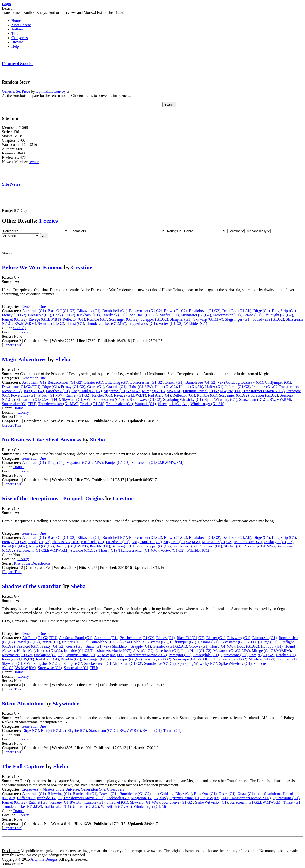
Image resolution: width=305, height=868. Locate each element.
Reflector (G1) (74, 319)
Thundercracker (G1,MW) (106, 324)
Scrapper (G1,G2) (154, 319)
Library (23, 332)
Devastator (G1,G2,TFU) (21, 387)
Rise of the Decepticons (32, 563)
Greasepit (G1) (40, 315)
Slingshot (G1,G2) (47, 663)
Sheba (63, 359)
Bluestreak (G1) (265, 638)
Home (16, 21)
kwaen (34, 162)
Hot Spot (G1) (272, 646)
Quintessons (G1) (234, 655)
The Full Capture (23, 766)
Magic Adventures (24, 359)
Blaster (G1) (94, 382)
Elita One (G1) (205, 794)
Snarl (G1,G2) (131, 663)
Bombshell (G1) (115, 311)
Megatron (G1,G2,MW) (122, 391)
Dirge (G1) (262, 311)
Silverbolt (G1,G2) (233, 659)
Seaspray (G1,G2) (158, 659)
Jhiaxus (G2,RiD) (66, 542)
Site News (11, 184)
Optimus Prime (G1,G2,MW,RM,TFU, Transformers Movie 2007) (234, 391)
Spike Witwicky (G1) (221, 399)
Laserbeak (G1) (114, 315)
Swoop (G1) (152, 731)
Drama (19, 408)
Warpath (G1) (145, 404)
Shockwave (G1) (186, 546)
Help (15, 46)
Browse (17, 42)
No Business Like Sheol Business (41, 440)
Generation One (34, 306)
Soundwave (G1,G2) (268, 319)
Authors (18, 29)
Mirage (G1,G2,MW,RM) (162, 391)
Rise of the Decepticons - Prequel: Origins (53, 498)
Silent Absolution (23, 704)
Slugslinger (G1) (238, 319)
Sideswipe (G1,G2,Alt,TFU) (38, 399)
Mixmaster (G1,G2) (196, 315)
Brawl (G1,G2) (175, 311)
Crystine (82, 267)
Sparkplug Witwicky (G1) (183, 399)
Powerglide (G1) (24, 395)
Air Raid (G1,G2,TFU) (40, 638)
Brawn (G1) (174, 382)
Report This (12, 345)
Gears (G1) (96, 387)
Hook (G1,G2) (64, 315)
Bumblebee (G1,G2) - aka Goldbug (212, 382)
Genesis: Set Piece (16, 91)
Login (6, 4)
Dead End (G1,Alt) (237, 311)
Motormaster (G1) (227, 315)
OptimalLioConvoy (51, 91)
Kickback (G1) (88, 315)
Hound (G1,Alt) (191, 387)
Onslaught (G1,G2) (278, 315)
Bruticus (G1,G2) (75, 642)
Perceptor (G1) (180, 655)
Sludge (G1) (73, 663)
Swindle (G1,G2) (51, 324)
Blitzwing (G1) (89, 311)
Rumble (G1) (97, 319)
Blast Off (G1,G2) (62, 311)
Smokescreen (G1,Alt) (111, 399)
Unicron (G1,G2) (86, 806)
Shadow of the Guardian (32, 586)
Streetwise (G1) (50, 668)
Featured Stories (18, 64)
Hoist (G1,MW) (141, 387)
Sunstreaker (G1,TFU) (19, 404)
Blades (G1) (165, 638)
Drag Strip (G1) (284, 311)
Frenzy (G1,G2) (14, 315)
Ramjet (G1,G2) (14, 319)
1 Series (48, 221)
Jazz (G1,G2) (34, 391)
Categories (20, 38)
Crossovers (30, 789)
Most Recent (21, 25)
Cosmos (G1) (208, 642)
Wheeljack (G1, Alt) (173, 404)
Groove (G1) (199, 646)
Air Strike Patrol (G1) (76, 638)
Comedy (20, 328)
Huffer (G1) (214, 387)
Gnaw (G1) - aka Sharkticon (107, 646)
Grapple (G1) (116, 387)
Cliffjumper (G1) (278, 382)
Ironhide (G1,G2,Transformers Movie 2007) (98, 651)
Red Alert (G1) (159, 395)
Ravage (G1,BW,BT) (45, 319)
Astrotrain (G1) (34, 311)
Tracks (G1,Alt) (92, 404)
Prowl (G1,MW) (51, 395)
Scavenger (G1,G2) (124, 319)
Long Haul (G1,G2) (143, 315)
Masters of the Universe (61, 789)
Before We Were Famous (32, 267)
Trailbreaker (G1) (120, 404)
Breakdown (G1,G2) (205, 311)
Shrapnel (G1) (181, 319)
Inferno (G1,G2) (238, 387)
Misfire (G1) (169, 315)
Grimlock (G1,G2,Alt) (170, 646)
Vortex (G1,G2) (170, 324)
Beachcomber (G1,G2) (65, 382)
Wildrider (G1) (196, 324)
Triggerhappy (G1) (142, 324)
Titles (16, 33)
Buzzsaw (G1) (252, 382)
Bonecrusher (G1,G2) (145, 311)
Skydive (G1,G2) (262, 659)
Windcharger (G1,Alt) (207, 404)
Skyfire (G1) (234, 546)
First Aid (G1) (28, 646)
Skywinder (66, 704)
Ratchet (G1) (102, 395)
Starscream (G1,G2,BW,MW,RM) (265, 399)
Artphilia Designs (44, 859)
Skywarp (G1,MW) (208, 319)
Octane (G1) (252, 315)
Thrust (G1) (75, 324)
